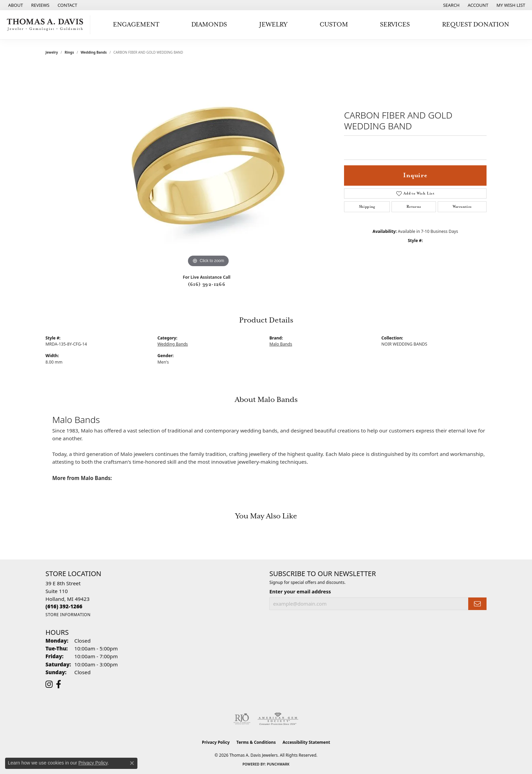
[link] (15, 5)
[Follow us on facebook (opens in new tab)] (59, 684)
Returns (414, 207)
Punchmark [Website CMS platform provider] (278, 764)
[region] (208, 167)
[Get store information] (68, 615)
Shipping (367, 207)
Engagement (136, 25)
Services (395, 25)
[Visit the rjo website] (242, 719)
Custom (334, 25)
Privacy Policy (216, 742)
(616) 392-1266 (207, 284)
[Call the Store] (64, 606)
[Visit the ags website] (278, 719)
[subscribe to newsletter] (477, 604)
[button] (451, 5)
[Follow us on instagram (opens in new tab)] (49, 684)
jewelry (52, 52)
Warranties (462, 207)
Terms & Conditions (256, 742)
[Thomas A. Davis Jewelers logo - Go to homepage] (47, 25)
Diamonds (209, 25)
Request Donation (476, 25)
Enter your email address (300, 591)
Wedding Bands (94, 52)
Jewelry (273, 25)
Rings (69, 52)
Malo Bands (281, 344)
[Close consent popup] (132, 763)
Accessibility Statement (306, 742)
